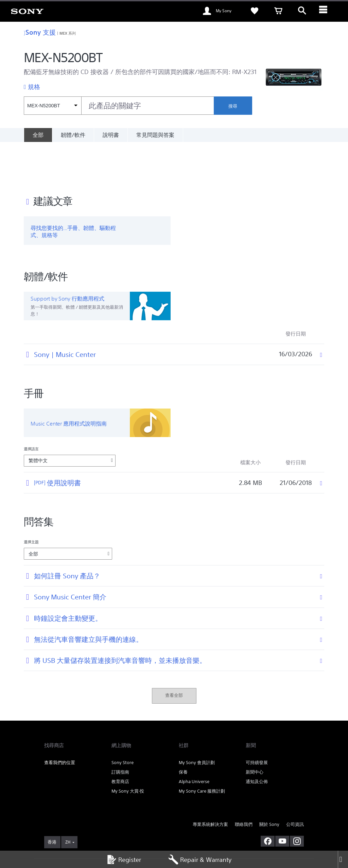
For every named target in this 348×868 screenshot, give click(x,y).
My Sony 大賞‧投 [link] (128, 748)
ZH (68, 800)
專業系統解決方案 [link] (210, 782)
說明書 (111, 135)
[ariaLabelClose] (326, 11)
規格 (34, 87)
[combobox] (119, 106)
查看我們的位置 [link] (60, 720)
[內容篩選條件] (53, 106)
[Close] (343, 860)
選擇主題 (31, 499)
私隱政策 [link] (128, 831)
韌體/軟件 (73, 135)
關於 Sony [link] (269, 782)
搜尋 (233, 106)
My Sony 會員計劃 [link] (197, 720)
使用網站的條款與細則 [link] (63, 831)
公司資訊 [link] (295, 782)
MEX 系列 (68, 33)
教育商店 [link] (120, 739)
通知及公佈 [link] (257, 739)
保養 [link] (183, 729)
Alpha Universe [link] (194, 739)
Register (124, 860)
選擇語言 (31, 406)
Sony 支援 (40, 32)
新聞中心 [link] (255, 729)
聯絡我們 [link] (244, 782)
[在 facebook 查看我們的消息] (268, 799)
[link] (27, 11)
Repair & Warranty (200, 860)
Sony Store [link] (123, 720)
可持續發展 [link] (257, 720)
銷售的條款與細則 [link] (101, 831)
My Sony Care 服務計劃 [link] (202, 748)
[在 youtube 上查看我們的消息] (282, 799)
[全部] (38, 135)
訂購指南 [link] (120, 729)
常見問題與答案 (155, 135)
